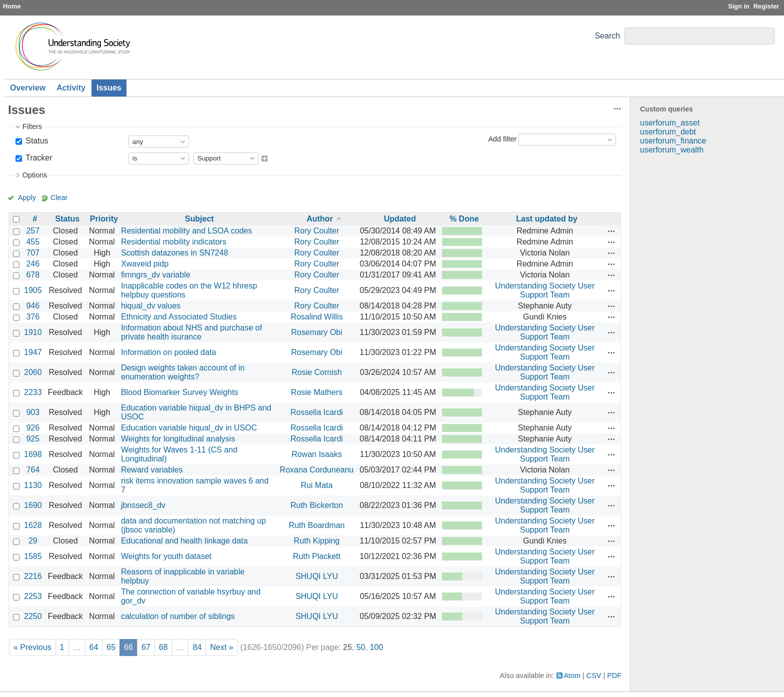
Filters (32, 126)
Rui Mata (316, 485)
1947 (33, 352)
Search (607, 36)
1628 (33, 525)
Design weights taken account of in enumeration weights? (183, 372)
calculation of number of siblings (178, 616)
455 (33, 242)
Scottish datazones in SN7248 (174, 253)
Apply (27, 197)
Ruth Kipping (317, 541)
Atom (572, 675)
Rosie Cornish (316, 372)
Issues (109, 88)
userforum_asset (670, 123)
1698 (33, 454)
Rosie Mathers (317, 392)
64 (94, 647)
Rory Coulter (317, 231)
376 (33, 317)
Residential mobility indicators (174, 242)
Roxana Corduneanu (317, 470)
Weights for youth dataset (166, 556)
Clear (59, 197)
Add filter (502, 139)
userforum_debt (668, 132)
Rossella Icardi (317, 412)
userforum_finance (673, 141)
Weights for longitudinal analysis (178, 439)
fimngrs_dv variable (156, 275)
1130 (33, 485)
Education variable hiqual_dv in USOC (189, 428)
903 (33, 412)
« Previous (32, 647)
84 (197, 647)
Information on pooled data (168, 352)
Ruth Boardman (316, 525)
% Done (464, 219)
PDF (614, 675)
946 (33, 306)
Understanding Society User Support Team (545, 290)
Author (319, 219)
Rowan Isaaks (317, 454)
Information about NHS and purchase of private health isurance (191, 332)
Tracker (38, 158)
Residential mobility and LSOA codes (186, 231)
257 (33, 231)
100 (376, 647)
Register (766, 6)
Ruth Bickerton (317, 505)
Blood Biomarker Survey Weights (179, 392)
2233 (33, 392)
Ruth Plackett (317, 556)
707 (33, 253)
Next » (221, 647)
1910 (33, 332)
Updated (400, 219)
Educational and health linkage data (184, 541)
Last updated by (547, 219)
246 (33, 264)
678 (33, 275)
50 (361, 647)
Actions (611, 231)
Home (12, 6)
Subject (199, 219)
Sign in (739, 6)
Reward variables (152, 470)
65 (111, 647)
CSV (594, 675)
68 (163, 647)
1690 (33, 505)
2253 (33, 596)
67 (146, 647)
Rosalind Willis (316, 317)
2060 (33, 372)
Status (36, 141)
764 (33, 470)
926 (33, 428)
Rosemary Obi (316, 332)
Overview (28, 88)
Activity (71, 88)
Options (35, 175)
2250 (33, 616)
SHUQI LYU (317, 576)
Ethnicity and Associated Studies (179, 317)
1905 (33, 290)
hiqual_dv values (151, 306)
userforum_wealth (672, 150)
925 (33, 439)
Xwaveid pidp (145, 264)
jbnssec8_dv (143, 505)
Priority (104, 219)
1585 (33, 556)
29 (33, 541)
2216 (33, 576)
